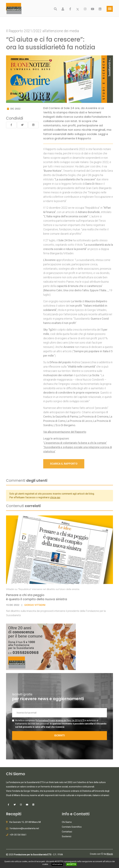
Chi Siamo (67, 822)
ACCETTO (71, 864)
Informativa (57, 864)
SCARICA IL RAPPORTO (64, 464)
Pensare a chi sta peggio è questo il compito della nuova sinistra (37, 597)
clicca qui (55, 497)
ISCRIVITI (59, 736)
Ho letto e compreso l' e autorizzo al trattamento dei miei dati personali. (61, 724)
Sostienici (67, 836)
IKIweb (110, 854)
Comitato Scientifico (72, 827)
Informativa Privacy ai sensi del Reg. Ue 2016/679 (60, 720)
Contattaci (67, 832)
